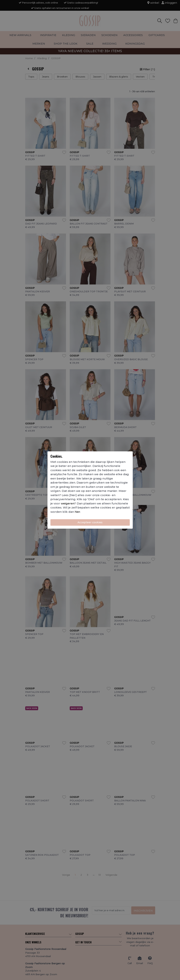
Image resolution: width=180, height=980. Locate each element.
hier (77, 512)
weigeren (68, 503)
